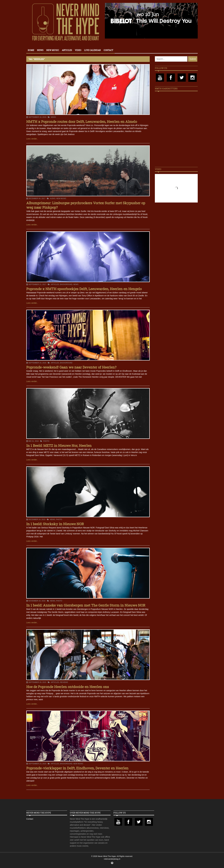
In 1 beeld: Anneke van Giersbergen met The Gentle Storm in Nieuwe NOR (86, 605)
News (40, 50)
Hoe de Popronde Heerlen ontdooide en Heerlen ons (68, 687)
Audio (53, 199)
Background (66, 284)
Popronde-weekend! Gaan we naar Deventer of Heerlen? (71, 367)
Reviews (64, 682)
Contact (108, 50)
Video (78, 50)
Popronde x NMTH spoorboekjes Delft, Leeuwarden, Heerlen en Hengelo (84, 289)
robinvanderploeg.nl (112, 859)
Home (31, 50)
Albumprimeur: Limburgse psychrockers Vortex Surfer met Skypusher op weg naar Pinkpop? (86, 205)
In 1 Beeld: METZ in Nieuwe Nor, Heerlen (59, 446)
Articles (67, 50)
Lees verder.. (32, 139)
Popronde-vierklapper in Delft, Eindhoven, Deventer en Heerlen (77, 768)
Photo (46, 441)
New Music (53, 50)
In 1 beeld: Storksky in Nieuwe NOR (55, 524)
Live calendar (92, 50)
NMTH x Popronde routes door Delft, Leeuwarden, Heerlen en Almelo (82, 122)
